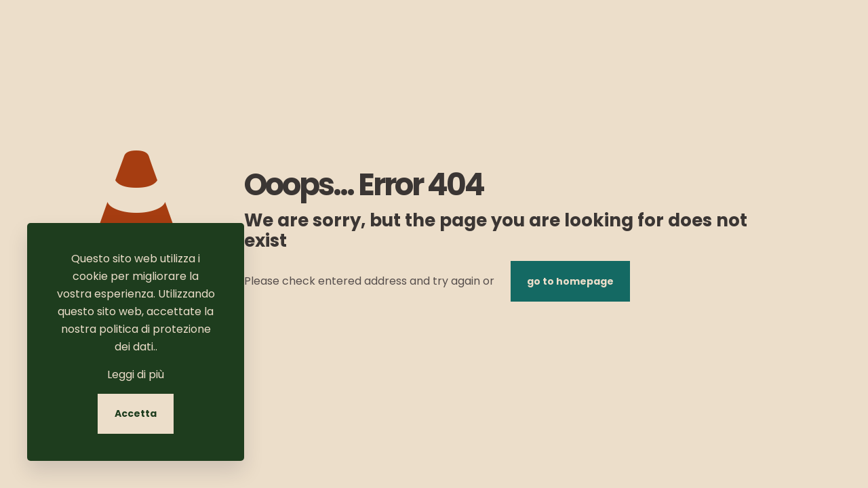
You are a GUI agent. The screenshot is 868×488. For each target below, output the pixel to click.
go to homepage (570, 281)
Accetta (136, 413)
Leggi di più (136, 374)
